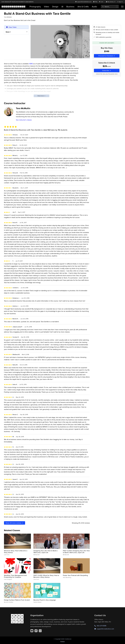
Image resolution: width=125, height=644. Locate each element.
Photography (35, 7)
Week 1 (8, 32)
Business (70, 7)
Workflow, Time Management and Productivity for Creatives (15, 576)
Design (55, 7)
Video (46, 7)
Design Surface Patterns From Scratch (17, 600)
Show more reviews (15, 523)
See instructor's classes (24, 120)
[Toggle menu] (122, 7)
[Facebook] (36, 631)
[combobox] (110, 7)
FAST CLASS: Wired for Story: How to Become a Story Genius (46, 576)
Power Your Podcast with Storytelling (75, 575)
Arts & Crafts (83, 7)
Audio (94, 7)
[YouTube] (32, 631)
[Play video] (60, 42)
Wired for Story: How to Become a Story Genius (16, 552)
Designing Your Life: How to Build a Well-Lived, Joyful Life (45, 552)
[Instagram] (40, 631)
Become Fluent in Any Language (45, 600)
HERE (31, 64)
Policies (63, 641)
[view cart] (102, 2)
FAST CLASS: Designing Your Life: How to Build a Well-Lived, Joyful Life (76, 552)
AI (62, 7)
